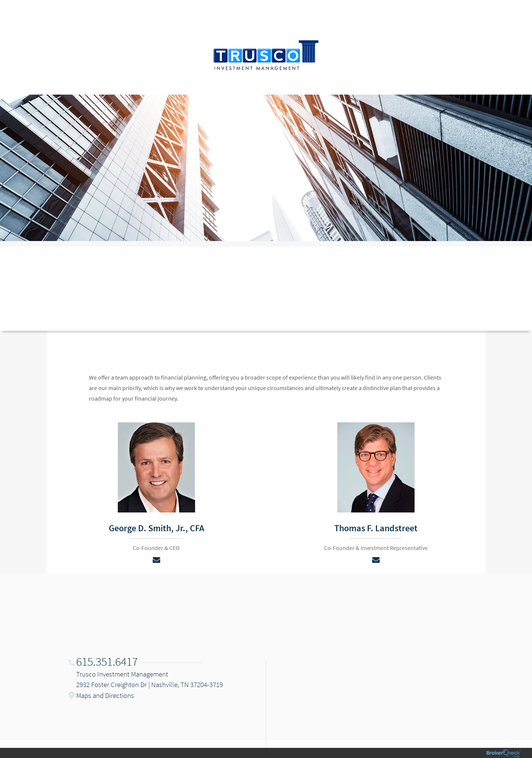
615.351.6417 (107, 662)
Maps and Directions (105, 695)
